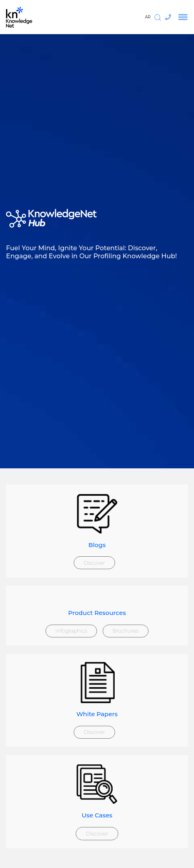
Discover (94, 563)
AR (148, 17)
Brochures (125, 631)
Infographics (71, 631)
